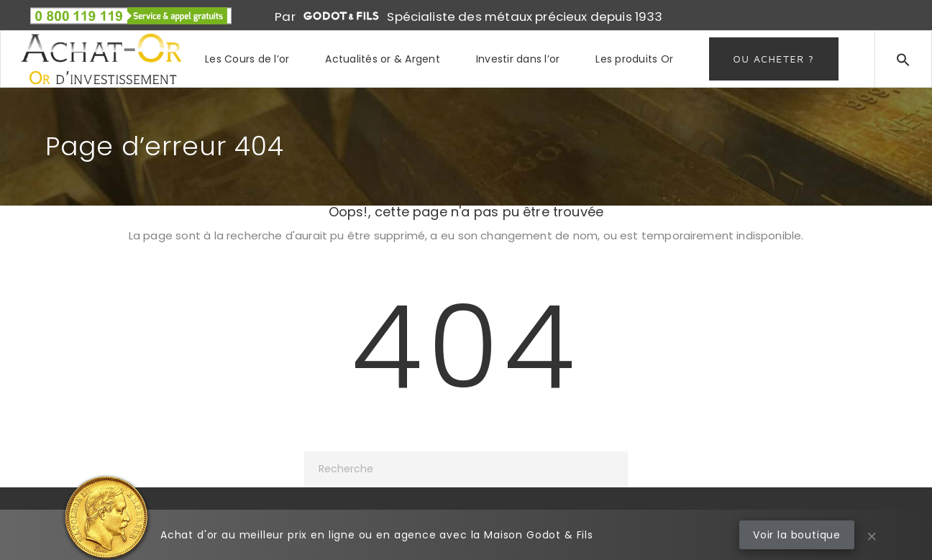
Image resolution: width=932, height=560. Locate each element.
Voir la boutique (797, 535)
